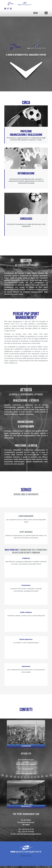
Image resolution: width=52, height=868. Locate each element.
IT (8, 9)
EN (5, 9)
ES (11, 9)
